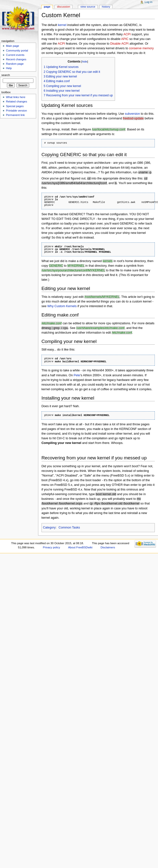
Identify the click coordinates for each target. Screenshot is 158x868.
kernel (62, 25)
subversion (132, 114)
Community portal (17, 50)
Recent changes (16, 59)
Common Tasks (69, 528)
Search (6, 75)
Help (9, 68)
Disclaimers (108, 547)
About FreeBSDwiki (80, 547)
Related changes (16, 101)
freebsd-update (133, 118)
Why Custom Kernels (62, 306)
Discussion (64, 7)
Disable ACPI (120, 44)
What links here (16, 97)
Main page (13, 46)
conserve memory (141, 48)
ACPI (127, 34)
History (106, 7)
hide (85, 62)
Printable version (16, 111)
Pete (77, 375)
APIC (125, 39)
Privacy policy (52, 547)
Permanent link (15, 115)
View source (88, 7)
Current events (15, 55)
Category (49, 528)
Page (47, 7)
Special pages (15, 106)
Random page (15, 64)
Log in (149, 2)
